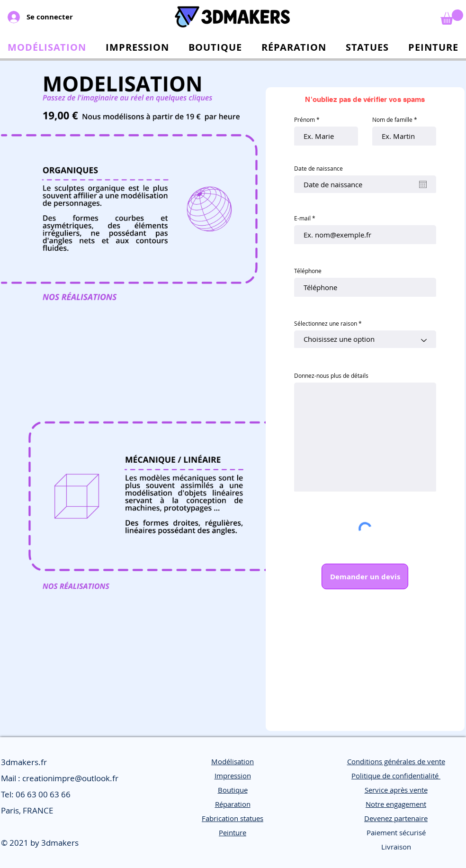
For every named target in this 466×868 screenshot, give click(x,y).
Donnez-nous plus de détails (331, 375)
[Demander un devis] (365, 576)
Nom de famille (392, 119)
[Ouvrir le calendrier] (423, 184)
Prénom (305, 119)
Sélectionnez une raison (326, 323)
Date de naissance (318, 168)
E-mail (302, 218)
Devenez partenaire (396, 818)
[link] (452, 17)
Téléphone (308, 271)
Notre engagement (396, 804)
